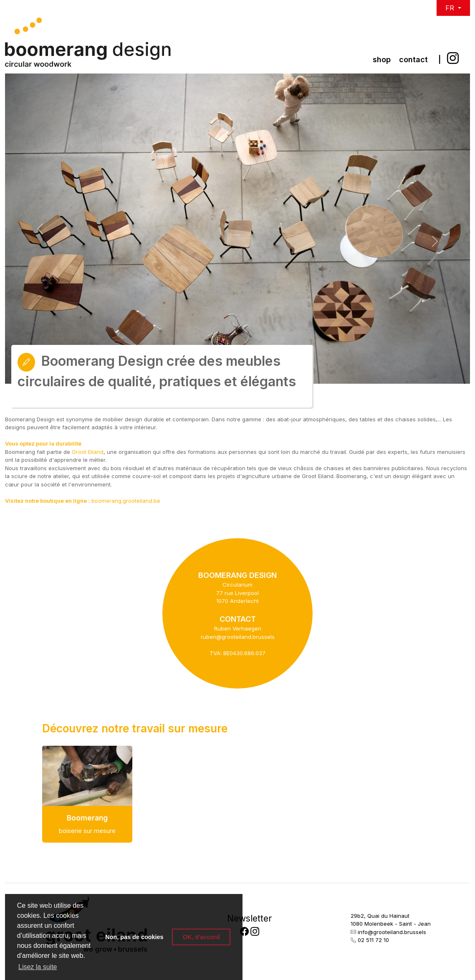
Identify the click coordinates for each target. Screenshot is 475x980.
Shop (382, 60)
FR (451, 8)
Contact (413, 60)
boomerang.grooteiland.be (126, 501)
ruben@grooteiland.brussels (238, 637)
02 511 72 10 (373, 940)
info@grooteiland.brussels (392, 932)
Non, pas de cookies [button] (134, 937)
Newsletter (249, 918)
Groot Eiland (88, 452)
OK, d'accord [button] (201, 937)
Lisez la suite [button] (38, 967)
